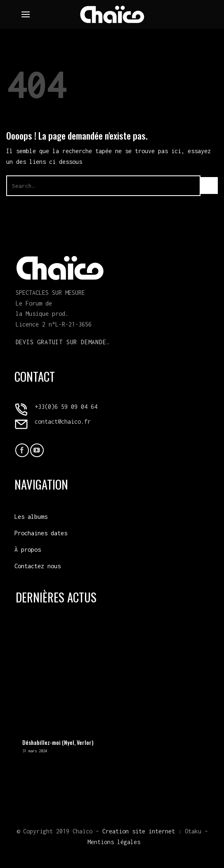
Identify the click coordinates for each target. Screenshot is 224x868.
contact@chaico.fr (63, 421)
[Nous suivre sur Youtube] (37, 450)
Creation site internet (139, 831)
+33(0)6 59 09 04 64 (66, 407)
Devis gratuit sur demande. (63, 342)
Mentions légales (114, 842)
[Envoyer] (209, 185)
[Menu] (26, 14)
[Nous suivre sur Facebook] (22, 450)
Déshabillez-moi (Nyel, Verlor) (58, 743)
